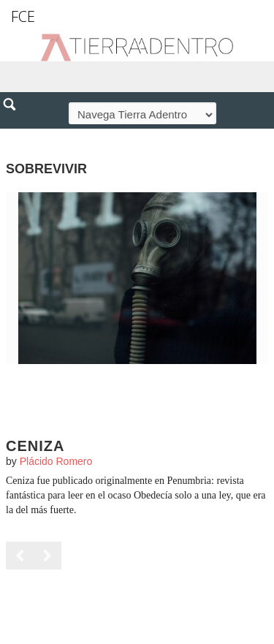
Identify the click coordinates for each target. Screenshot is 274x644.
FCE (23, 16)
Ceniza (35, 446)
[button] (15, 136)
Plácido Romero (56, 461)
